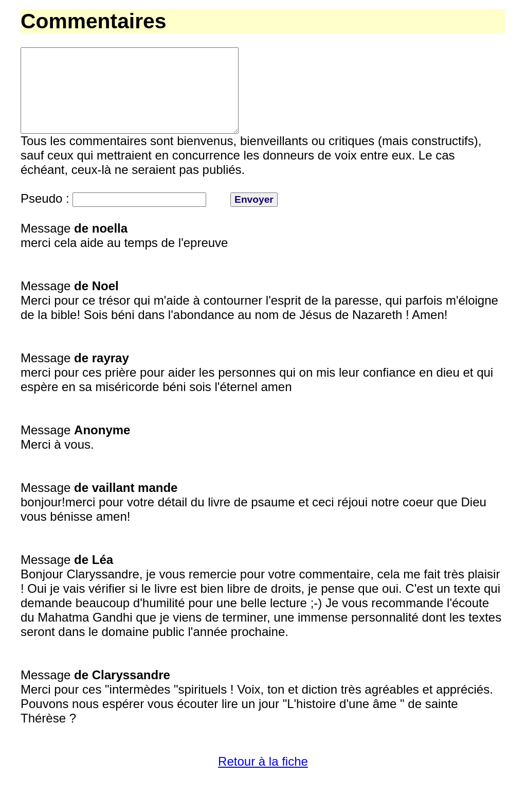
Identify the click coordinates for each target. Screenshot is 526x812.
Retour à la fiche (263, 780)
